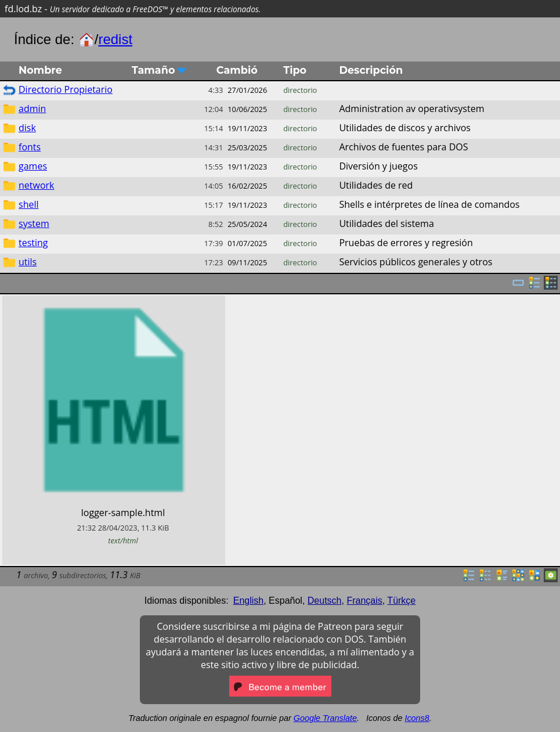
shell (29, 204)
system (34, 223)
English (248, 601)
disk (27, 128)
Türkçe (401, 601)
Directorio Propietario (66, 89)
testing (33, 243)
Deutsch (325, 601)
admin (32, 109)
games (33, 166)
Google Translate (325, 718)
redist (115, 39)
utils (28, 262)
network (36, 185)
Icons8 (417, 718)
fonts (30, 147)
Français (364, 601)
